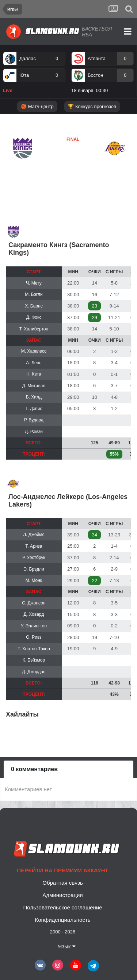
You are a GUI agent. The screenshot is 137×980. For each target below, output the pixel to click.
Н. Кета (34, 374)
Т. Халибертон (34, 329)
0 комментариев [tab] (34, 769)
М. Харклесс (34, 351)
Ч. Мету (34, 283)
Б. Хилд (34, 397)
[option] (34, 74)
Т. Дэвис (34, 409)
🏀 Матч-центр (37, 106)
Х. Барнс (34, 306)
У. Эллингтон (34, 626)
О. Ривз (34, 637)
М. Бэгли (34, 294)
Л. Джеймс (34, 535)
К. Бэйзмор (34, 660)
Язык (66, 946)
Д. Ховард (34, 614)
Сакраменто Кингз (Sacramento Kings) (59, 249)
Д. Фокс (34, 317)
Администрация (62, 895)
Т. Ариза (34, 546)
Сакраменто (27, 165)
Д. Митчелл (34, 386)
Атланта (97, 58)
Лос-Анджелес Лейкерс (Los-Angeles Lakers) (68, 501)
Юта (24, 75)
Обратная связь (63, 883)
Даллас (28, 58)
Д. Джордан (34, 672)
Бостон (95, 75)
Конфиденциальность (62, 920)
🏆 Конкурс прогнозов (92, 106)
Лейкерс (55, 165)
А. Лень (34, 363)
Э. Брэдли (34, 569)
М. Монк (34, 580)
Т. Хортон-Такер (34, 649)
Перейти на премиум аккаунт (62, 870)
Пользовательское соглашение (62, 907)
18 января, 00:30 (90, 90)
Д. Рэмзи (34, 432)
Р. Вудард (34, 420)
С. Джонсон (34, 603)
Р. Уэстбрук (34, 558)
